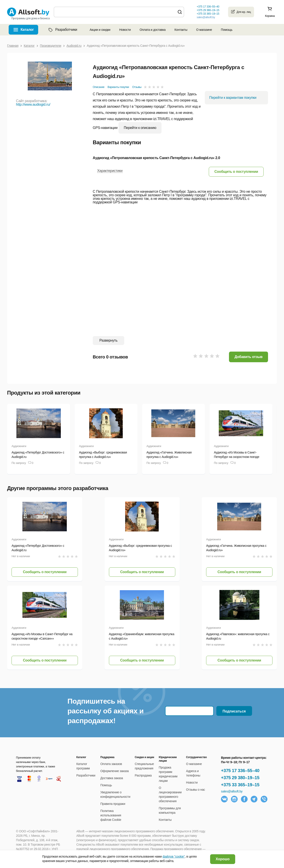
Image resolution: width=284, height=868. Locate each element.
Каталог (27, 30)
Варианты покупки (118, 87)
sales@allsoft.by (206, 17)
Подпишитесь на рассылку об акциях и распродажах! (106, 711)
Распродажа (143, 775)
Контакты (181, 30)
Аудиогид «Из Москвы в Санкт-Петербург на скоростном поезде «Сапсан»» (237, 457)
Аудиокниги (19, 446)
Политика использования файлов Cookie (111, 815)
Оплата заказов (111, 764)
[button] (236, 172)
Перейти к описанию (140, 128)
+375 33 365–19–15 (240, 785)
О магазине (204, 30)
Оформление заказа (114, 771)
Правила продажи (113, 804)
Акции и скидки (100, 30)
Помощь (227, 30)
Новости (125, 30)
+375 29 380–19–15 (240, 778)
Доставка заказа (112, 778)
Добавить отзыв (248, 357)
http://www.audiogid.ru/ (33, 104)
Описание (99, 87)
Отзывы (137, 87)
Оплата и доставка (153, 30)
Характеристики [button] (110, 171)
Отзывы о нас (196, 790)
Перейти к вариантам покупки (233, 98)
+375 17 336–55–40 (240, 771)
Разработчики (62, 30)
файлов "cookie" (174, 856)
